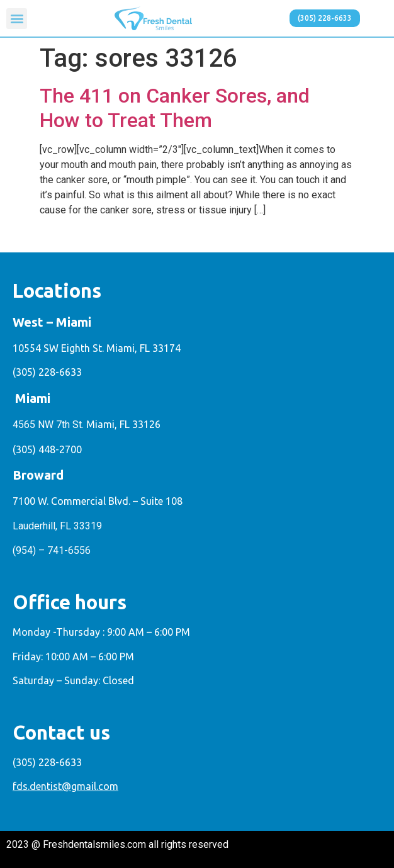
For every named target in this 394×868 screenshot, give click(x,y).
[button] (17, 19)
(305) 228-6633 (47, 372)
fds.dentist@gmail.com (65, 786)
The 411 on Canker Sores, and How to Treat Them (175, 108)
